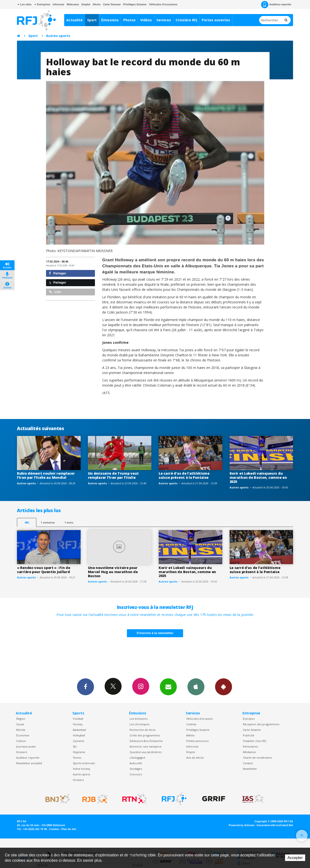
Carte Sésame (112, 4)
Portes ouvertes (216, 20)
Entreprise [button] (42, 4)
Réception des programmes (261, 724)
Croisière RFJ (186, 20)
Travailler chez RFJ (255, 741)
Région (21, 719)
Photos (129, 20)
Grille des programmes (145, 735)
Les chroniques (139, 724)
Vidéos (146, 20)
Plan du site (69, 829)
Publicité (249, 735)
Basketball (79, 730)
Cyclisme (79, 741)
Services (164, 20)
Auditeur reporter (28, 758)
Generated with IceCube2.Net (275, 825)
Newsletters (168, 687)
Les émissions (139, 719)
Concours (136, 774)
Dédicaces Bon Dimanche (146, 741)
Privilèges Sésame (135, 4)
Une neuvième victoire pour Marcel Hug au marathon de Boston (113, 572)
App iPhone (196, 687)
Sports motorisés (84, 763)
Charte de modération (257, 758)
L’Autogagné (137, 758)
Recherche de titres (143, 730)
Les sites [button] (24, 4)
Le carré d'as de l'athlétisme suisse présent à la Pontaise (184, 475)
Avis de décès (195, 758)
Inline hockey (81, 769)
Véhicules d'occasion (200, 719)
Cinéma (191, 724)
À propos (249, 719)
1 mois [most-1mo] (69, 522)
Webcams (73, 4)
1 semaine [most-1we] (48, 522)
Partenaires (250, 746)
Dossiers (22, 752)
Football (78, 719)
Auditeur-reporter (276, 5)
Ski (75, 746)
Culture (21, 741)
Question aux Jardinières (146, 752)
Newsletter (250, 769)
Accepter (295, 858)
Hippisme (79, 752)
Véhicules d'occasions (163, 4)
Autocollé (136, 763)
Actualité (74, 20)
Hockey (78, 724)
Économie (23, 735)
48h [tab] (27, 522)
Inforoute (59, 4)
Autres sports (58, 36)
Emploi (86, 4)
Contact (248, 763)
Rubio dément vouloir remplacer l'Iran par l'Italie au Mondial (46, 475)
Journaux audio (26, 746)
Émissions (110, 20)
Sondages (136, 769)
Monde (21, 730)
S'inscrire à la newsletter (155, 633)
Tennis (77, 758)
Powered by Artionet (242, 825)
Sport (92, 20)
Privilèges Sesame (198, 730)
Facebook (85, 687)
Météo (190, 735)
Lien (55, 292)
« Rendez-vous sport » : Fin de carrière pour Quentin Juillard (44, 570)
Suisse (20, 724)
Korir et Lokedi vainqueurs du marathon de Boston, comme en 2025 (258, 477)
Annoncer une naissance (146, 746)
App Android (224, 687)
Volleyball (79, 735)
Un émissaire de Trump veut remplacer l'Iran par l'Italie (113, 475)
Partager (58, 273)
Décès (97, 4)
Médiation (249, 752)
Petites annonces (197, 741)
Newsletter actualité (29, 763)
